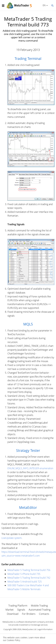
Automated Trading (40, 610)
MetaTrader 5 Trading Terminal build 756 (29, 570)
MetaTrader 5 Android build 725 (25, 582)
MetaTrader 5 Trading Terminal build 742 (29, 578)
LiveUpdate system (12, 538)
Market (10, 610)
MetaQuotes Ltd (29, 629)
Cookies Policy (13, 640)
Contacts (44, 614)
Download (13, 614)
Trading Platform (18, 606)
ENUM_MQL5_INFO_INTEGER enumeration (30, 468)
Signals (21, 610)
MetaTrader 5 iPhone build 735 (24, 574)
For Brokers (29, 614)
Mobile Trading (39, 606)
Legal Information (45, 629)
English (44, 5)
